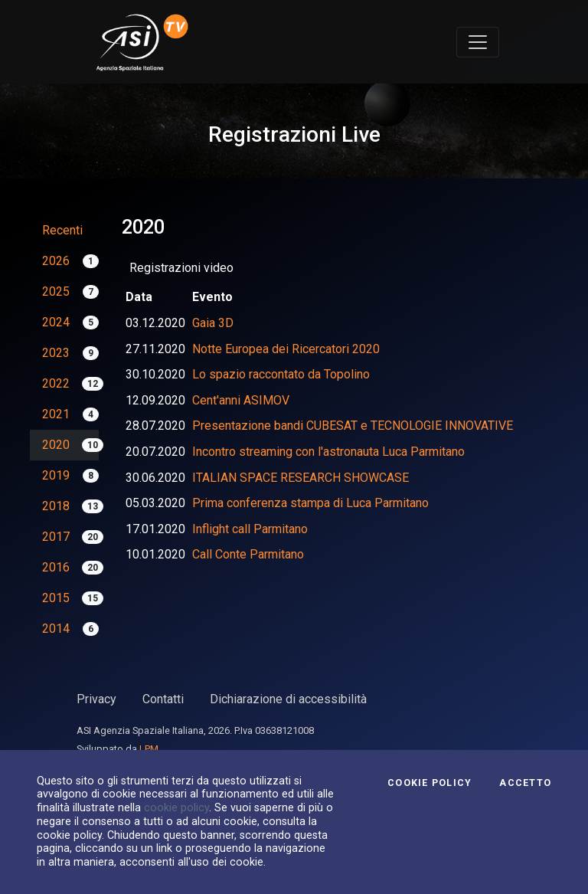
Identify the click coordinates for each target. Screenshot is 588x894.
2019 (56, 475)
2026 (56, 261)
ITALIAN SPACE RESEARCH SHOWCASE (301, 478)
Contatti (163, 699)
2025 (56, 291)
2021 (56, 414)
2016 (56, 567)
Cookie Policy (430, 783)
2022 (56, 383)
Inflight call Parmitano (250, 529)
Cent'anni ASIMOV (241, 400)
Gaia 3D (213, 323)
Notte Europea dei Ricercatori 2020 (286, 349)
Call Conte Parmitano (248, 554)
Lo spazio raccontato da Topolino (281, 374)
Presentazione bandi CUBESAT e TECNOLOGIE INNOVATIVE (353, 426)
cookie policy (176, 807)
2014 (56, 629)
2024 (56, 322)
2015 (56, 598)
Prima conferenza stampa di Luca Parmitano (310, 503)
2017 (56, 537)
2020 (56, 445)
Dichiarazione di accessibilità (288, 699)
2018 (56, 506)
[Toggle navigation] (478, 42)
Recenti (62, 230)
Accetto (525, 783)
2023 (56, 353)
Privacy (96, 699)
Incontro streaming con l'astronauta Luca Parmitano (328, 452)
